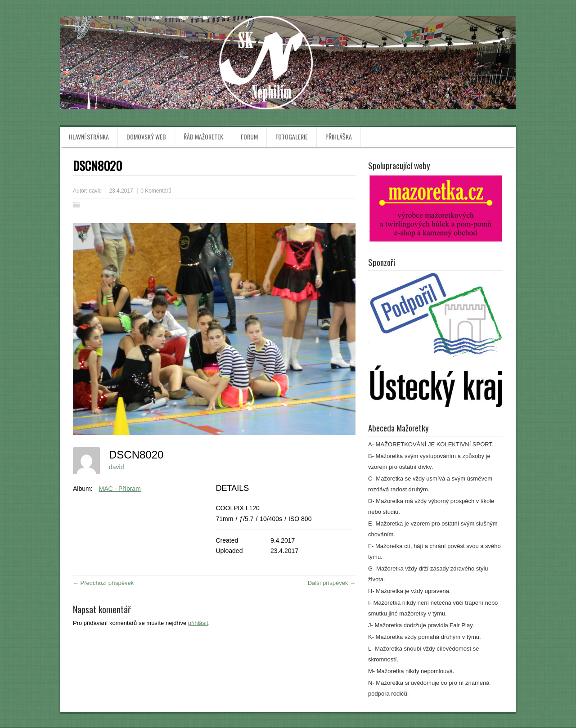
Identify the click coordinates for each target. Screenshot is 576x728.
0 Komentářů (156, 191)
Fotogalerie (292, 137)
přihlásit (198, 623)
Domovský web (146, 137)
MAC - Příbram (119, 489)
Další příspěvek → (332, 583)
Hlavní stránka (89, 137)
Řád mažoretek (203, 137)
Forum (249, 137)
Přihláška (339, 137)
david (95, 191)
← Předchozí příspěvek (103, 583)
